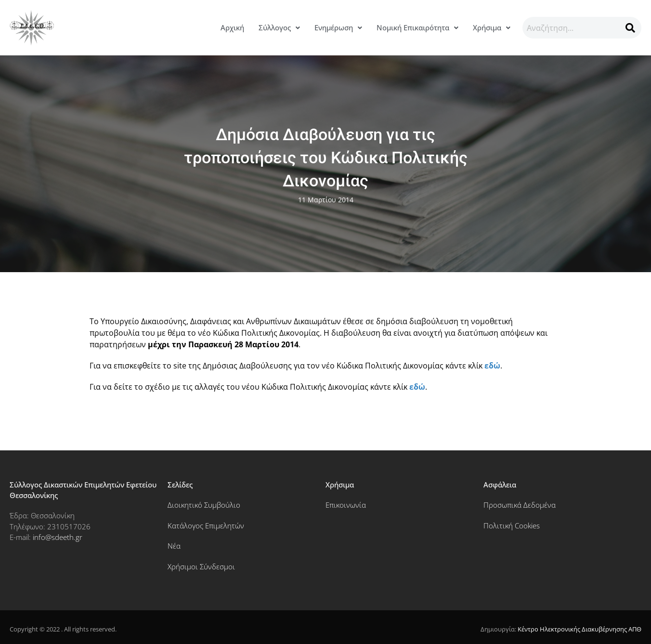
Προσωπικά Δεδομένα (520, 505)
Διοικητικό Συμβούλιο (204, 505)
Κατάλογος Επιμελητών (206, 526)
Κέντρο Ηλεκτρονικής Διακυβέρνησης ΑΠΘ (579, 629)
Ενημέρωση (338, 27)
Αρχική (232, 27)
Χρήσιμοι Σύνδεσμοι (201, 566)
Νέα (174, 546)
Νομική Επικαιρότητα (417, 27)
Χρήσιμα (492, 27)
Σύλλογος (279, 27)
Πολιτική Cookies (512, 526)
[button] (279, 28)
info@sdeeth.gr (58, 537)
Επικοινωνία (346, 505)
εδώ (492, 366)
